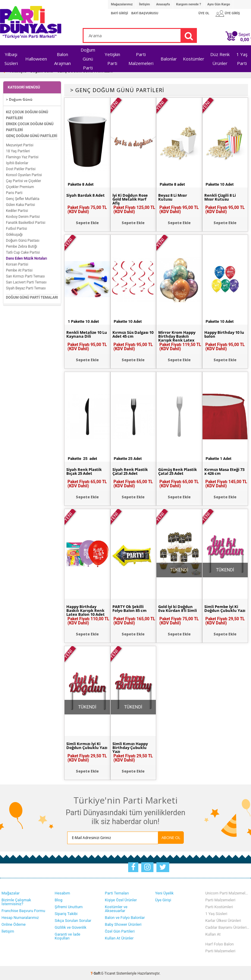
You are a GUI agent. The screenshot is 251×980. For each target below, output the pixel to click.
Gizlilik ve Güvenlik (70, 926)
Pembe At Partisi (19, 270)
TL (246, 40)
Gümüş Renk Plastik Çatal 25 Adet (179, 471)
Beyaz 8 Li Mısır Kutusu (174, 197)
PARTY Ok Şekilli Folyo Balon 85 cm (131, 608)
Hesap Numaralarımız (20, 917)
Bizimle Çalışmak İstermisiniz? (16, 901)
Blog (59, 899)
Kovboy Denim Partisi (23, 216)
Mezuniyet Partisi (20, 145)
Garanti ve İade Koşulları (68, 935)
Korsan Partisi (17, 264)
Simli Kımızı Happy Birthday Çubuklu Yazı (132, 747)
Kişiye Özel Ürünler (121, 899)
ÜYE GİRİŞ (232, 13)
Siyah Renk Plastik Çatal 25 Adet (131, 471)
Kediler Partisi (17, 210)
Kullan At (213, 933)
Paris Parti (14, 192)
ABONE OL (161, 837)
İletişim (144, 4)
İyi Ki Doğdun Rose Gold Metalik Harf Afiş (132, 199)
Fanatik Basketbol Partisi (26, 222)
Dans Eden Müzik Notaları (26, 258)
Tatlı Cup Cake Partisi (23, 252)
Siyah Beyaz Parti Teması (26, 288)
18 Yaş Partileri (18, 151)
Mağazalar (11, 892)
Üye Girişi (163, 899)
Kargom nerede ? (189, 4)
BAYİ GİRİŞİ (119, 13)
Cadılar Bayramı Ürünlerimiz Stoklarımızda (227, 926)
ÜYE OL (204, 13)
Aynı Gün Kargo (219, 4)
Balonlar (169, 59)
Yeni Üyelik (164, 892)
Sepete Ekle (87, 222)
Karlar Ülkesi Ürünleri (223, 920)
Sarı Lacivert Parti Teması (26, 282)
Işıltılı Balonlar (17, 162)
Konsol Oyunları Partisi (24, 174)
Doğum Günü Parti (88, 59)
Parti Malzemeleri (220, 899)
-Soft (96, 973)
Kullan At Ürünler (119, 937)
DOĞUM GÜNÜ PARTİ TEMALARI (32, 297)
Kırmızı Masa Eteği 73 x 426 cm (223, 471)
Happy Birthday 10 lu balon (223, 334)
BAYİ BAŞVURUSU (145, 13)
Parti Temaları (117, 892)
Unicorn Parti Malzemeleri (227, 892)
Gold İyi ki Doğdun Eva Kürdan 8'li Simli (179, 608)
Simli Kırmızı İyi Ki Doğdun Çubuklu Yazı (85, 747)
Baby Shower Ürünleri (123, 924)
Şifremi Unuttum (69, 906)
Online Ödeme (14, 924)
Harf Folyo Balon (219, 943)
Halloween (36, 59)
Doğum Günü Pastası (23, 240)
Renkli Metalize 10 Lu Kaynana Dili (85, 334)
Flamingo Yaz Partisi (22, 156)
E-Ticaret (108, 973)
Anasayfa (163, 4)
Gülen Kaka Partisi (21, 204)
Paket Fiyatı (87, 209)
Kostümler (194, 59)
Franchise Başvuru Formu (23, 910)
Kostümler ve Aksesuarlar (116, 908)
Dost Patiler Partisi (21, 168)
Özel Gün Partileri (120, 930)
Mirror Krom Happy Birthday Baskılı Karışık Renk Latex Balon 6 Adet (178, 338)
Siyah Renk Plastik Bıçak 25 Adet (85, 471)
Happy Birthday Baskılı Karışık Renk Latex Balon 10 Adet (87, 610)
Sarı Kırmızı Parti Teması (25, 276)
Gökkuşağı (14, 234)
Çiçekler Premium (20, 186)
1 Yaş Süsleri (216, 913)
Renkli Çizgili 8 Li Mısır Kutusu (221, 197)
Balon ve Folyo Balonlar (125, 917)
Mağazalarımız (122, 4)
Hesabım (62, 892)
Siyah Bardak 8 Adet (87, 195)
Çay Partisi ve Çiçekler (23, 180)
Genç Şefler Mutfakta (23, 198)
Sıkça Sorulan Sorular (73, 920)
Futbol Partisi (17, 228)
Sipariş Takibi (66, 913)
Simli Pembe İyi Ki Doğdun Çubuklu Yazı (223, 610)
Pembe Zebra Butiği (22, 246)
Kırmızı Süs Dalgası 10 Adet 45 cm (132, 334)
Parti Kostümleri (219, 906)
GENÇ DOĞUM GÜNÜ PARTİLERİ (32, 135)
